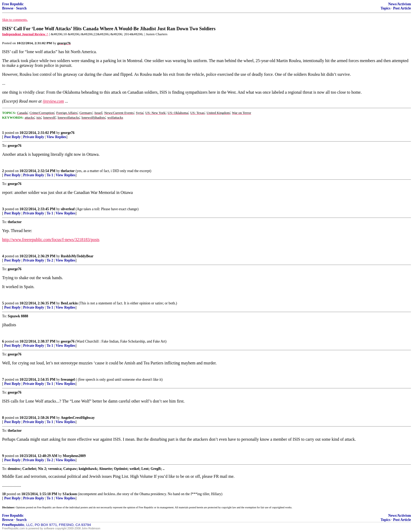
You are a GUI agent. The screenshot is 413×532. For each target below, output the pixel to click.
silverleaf (68, 209)
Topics (385, 8)
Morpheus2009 (74, 456)
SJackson (70, 494)
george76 (68, 133)
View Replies (56, 137)
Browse (8, 8)
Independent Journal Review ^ (25, 34)
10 (4, 494)
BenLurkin (69, 303)
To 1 (50, 175)
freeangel (68, 380)
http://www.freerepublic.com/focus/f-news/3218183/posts (51, 240)
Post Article (402, 8)
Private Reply (34, 137)
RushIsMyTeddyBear (77, 256)
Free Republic (13, 4)
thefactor (68, 171)
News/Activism (400, 4)
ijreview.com (53, 101)
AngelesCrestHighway (78, 418)
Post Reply (12, 137)
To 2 (50, 260)
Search (21, 8)
